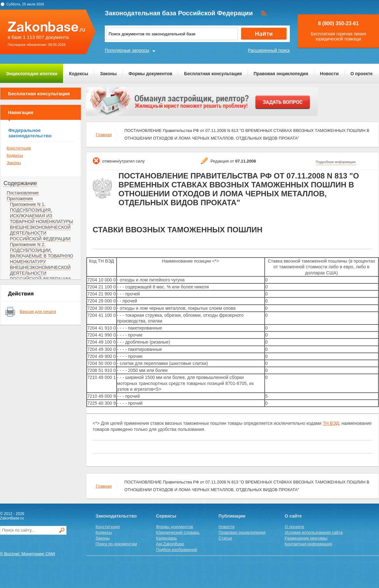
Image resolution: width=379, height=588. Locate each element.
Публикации (232, 516)
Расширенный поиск (269, 50)
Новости (329, 74)
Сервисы (166, 516)
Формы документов (150, 74)
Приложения (20, 199)
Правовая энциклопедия (281, 74)
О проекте (361, 74)
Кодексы (79, 74)
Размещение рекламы (306, 538)
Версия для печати (38, 312)
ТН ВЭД (331, 423)
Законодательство (116, 516)
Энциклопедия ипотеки (32, 74)
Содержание (20, 183)
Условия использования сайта (314, 532)
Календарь (167, 538)
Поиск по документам (116, 544)
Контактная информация (308, 544)
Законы (108, 74)
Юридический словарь (178, 532)
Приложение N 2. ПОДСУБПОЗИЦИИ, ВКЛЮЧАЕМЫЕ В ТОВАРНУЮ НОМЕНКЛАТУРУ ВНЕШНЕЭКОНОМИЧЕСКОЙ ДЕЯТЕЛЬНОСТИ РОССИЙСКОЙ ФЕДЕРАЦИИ (41, 262)
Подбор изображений (177, 550)
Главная (104, 135)
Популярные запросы (127, 50)
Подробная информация (336, 162)
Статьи (225, 538)
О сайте (293, 516)
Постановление (23, 193)
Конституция (19, 148)
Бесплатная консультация (213, 74)
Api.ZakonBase (170, 544)
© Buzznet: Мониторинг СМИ (28, 554)
